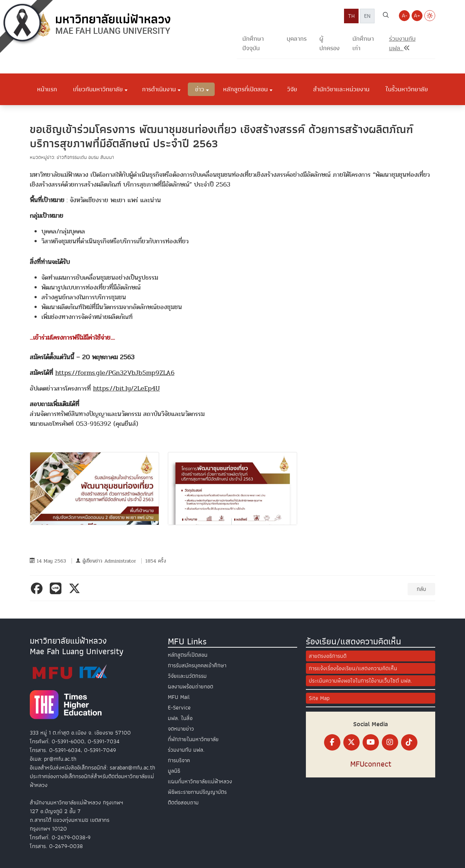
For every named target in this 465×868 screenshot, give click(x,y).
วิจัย (292, 89)
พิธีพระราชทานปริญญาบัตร (197, 792)
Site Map (319, 698)
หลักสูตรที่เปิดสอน (245, 89)
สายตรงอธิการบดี (328, 656)
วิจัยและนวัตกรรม (187, 676)
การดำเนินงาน (159, 89)
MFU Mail (179, 697)
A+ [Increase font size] (417, 16)
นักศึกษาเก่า (363, 43)
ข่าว (200, 89)
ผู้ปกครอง (329, 43)
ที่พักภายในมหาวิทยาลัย (193, 739)
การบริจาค (179, 760)
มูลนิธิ (174, 771)
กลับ (421, 589)
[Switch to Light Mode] (430, 16)
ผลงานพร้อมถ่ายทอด (191, 687)
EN (367, 16)
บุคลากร (297, 39)
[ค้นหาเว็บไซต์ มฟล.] (386, 16)
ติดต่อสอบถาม (183, 803)
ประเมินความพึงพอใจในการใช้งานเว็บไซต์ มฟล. (360, 681)
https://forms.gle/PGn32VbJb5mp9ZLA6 (115, 373)
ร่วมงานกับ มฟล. (186, 750)
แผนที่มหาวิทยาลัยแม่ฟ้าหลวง (200, 781)
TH (351, 16)
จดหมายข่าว (181, 729)
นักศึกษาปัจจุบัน (253, 43)
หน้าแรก (47, 89)
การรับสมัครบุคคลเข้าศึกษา (197, 665)
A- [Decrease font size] (405, 16)
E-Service (179, 708)
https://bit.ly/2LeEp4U (126, 389)
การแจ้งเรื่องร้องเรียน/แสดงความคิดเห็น (353, 668)
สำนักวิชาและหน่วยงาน (341, 89)
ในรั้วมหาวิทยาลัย (407, 89)
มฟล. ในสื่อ (180, 718)
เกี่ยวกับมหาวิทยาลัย (98, 89)
